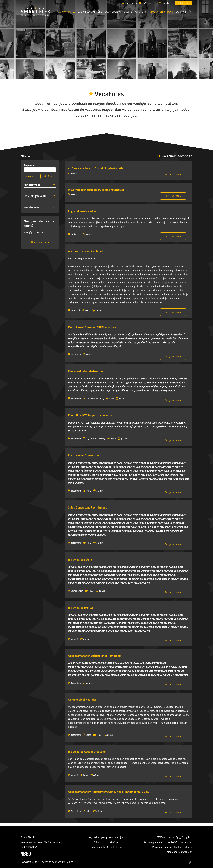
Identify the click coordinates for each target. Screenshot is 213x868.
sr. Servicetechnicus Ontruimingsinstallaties (96, 168)
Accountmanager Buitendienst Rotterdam (95, 656)
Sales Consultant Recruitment (87, 507)
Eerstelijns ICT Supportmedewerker (91, 415)
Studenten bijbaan (161, 12)
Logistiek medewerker (82, 211)
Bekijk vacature (173, 174)
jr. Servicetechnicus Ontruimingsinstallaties (96, 190)
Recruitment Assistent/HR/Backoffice (92, 327)
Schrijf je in (183, 3)
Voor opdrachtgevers (119, 12)
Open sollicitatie (40, 242)
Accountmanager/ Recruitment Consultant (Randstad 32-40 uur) (110, 792)
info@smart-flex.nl (112, 847)
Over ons (141, 12)
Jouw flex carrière (90, 12)
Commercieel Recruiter (83, 700)
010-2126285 (109, 842)
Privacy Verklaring (162, 847)
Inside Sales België (80, 560)
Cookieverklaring (183, 847)
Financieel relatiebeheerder (85, 371)
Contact (181, 12)
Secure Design (65, 862)
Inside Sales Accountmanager (87, 752)
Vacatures (68, 12)
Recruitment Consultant (84, 455)
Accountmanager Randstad (85, 251)
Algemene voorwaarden (179, 852)
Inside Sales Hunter (81, 608)
